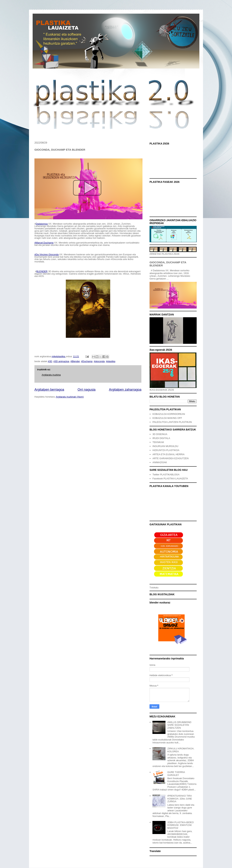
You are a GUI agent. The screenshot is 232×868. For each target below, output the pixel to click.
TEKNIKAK (158, 442)
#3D (50, 361)
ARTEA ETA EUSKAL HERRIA (168, 454)
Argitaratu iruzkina (51, 375)
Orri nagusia (87, 390)
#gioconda (99, 361)
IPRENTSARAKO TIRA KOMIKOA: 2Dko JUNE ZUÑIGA (180, 799)
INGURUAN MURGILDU (165, 446)
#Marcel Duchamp (44, 243)
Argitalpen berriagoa (49, 390)
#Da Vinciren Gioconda (46, 254)
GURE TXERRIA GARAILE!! (176, 774)
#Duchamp (87, 361)
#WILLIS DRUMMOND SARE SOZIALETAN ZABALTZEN (179, 725)
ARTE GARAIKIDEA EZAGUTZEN (170, 458)
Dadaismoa (42, 224)
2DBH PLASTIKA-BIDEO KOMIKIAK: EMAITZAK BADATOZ (180, 825)
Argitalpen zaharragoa (125, 390)
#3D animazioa (61, 361)
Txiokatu (154, 588)
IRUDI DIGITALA (161, 438)
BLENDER (42, 271)
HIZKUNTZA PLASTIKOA (166, 450)
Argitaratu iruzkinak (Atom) (70, 397)
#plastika (111, 361)
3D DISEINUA (160, 434)
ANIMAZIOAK (160, 462)
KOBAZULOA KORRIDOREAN (169, 414)
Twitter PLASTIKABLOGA (166, 475)
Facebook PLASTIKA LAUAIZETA (170, 479)
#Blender (75, 361)
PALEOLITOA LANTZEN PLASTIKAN (172, 422)
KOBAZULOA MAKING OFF (167, 418)
